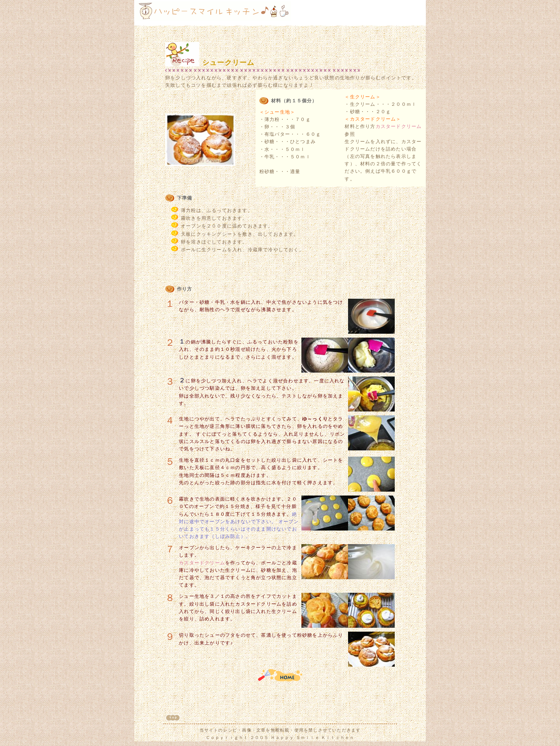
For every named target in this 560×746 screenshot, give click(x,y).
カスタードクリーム (399, 126)
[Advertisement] (378, 13)
